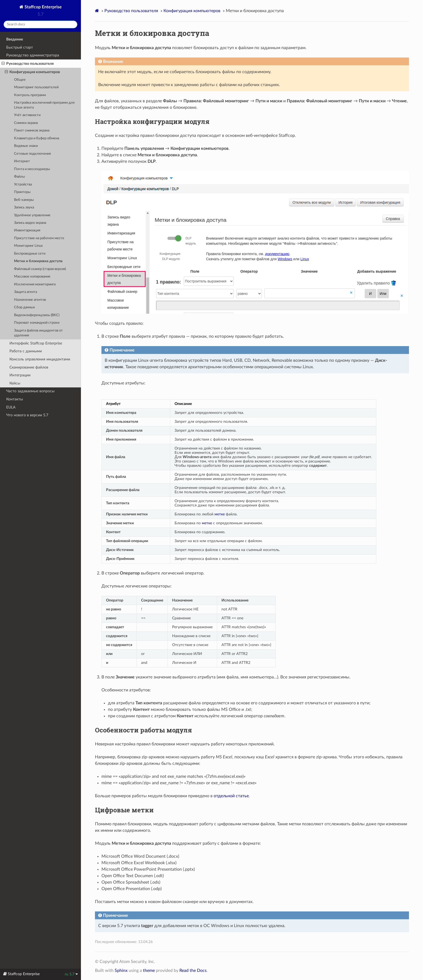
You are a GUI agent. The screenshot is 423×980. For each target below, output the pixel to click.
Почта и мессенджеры (32, 169)
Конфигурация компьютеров (32, 72)
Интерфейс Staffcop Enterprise (36, 343)
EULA (11, 407)
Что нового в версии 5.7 (27, 415)
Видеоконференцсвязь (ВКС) (37, 315)
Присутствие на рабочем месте (39, 238)
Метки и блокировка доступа (38, 261)
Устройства (23, 185)
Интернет (22, 161)
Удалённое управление (32, 215)
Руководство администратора (33, 55)
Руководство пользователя (28, 64)
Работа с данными (26, 351)
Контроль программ (30, 95)
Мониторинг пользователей (36, 87)
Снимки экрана (26, 123)
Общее (20, 80)
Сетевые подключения (32, 154)
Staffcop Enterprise (43, 7)
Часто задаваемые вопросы (30, 391)
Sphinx (121, 971)
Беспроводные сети (30, 254)
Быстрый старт (20, 47)
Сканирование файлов (29, 367)
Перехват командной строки (37, 323)
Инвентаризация (27, 230)
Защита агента (25, 292)
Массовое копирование (32, 277)
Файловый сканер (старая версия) (40, 269)
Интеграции (20, 375)
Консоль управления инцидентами (40, 359)
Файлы (19, 177)
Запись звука (24, 207)
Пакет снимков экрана (32, 131)
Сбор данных (24, 307)
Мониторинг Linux (28, 246)
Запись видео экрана (30, 223)
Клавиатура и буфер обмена (37, 138)
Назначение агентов (30, 300)
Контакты (15, 399)
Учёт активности (27, 115)
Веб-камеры (24, 200)
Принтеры (22, 192)
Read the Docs (193, 971)
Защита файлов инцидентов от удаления (38, 333)
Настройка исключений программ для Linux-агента (44, 105)
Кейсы (15, 383)
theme (149, 971)
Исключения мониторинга (35, 284)
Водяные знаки (26, 146)
